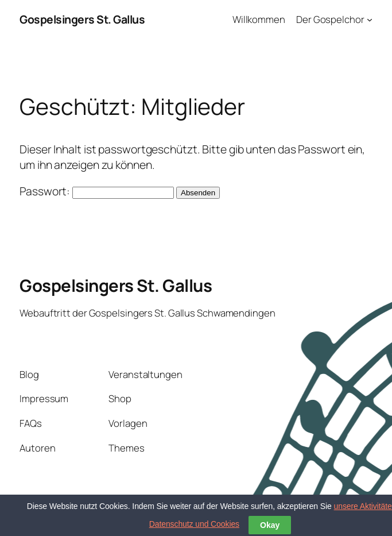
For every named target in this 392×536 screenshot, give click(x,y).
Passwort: (97, 191)
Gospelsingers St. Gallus (82, 19)
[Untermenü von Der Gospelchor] (370, 20)
